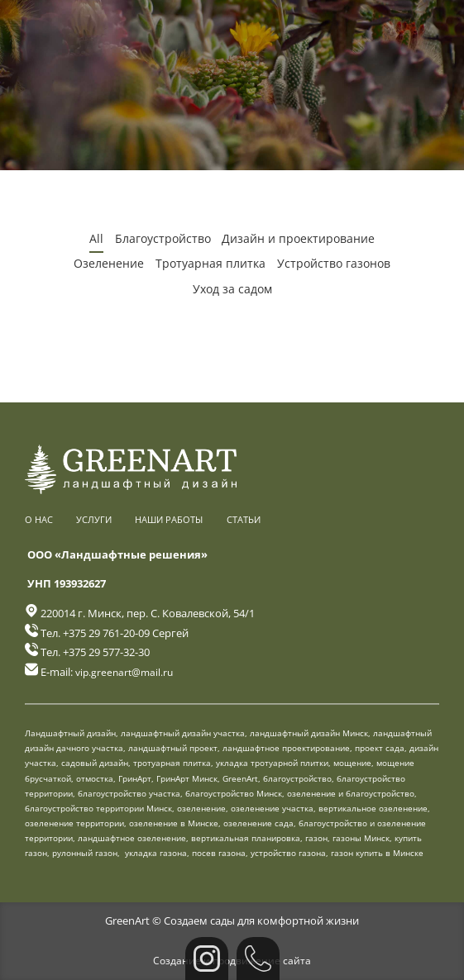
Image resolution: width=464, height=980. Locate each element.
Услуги (94, 518)
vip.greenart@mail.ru (127, 671)
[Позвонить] (258, 959)
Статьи (244, 518)
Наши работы (169, 518)
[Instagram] (207, 959)
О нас (39, 518)
